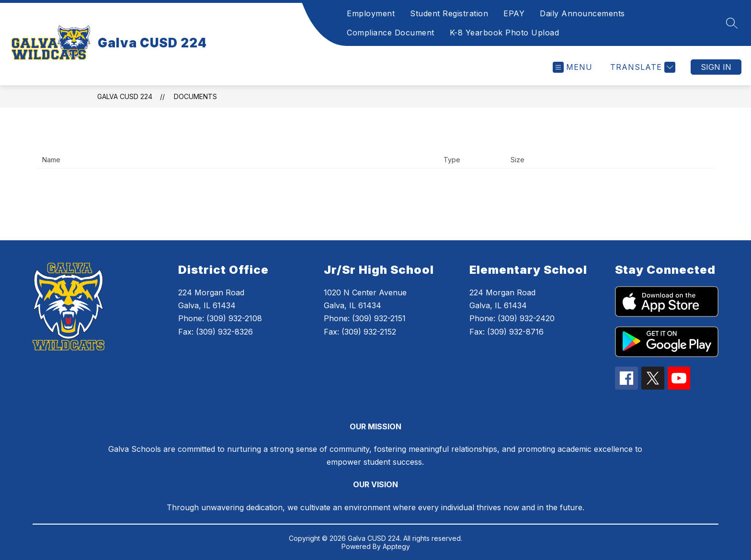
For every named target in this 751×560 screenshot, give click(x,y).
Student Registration (449, 13)
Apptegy (396, 546)
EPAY (514, 13)
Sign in (716, 67)
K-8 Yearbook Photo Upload (505, 33)
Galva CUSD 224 (125, 96)
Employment (371, 13)
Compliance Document (391, 33)
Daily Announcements (582, 13)
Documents (195, 96)
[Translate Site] (642, 67)
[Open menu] (573, 67)
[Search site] (732, 23)
